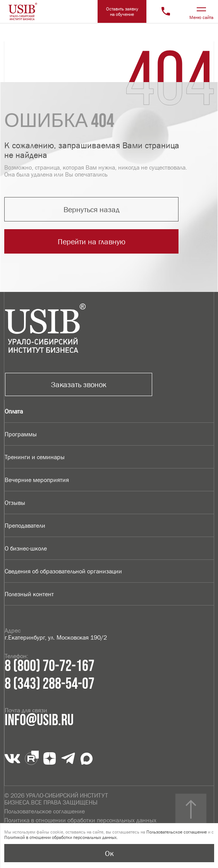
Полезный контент (29, 594)
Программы (21, 434)
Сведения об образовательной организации (63, 571)
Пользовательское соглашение (45, 811)
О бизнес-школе (26, 548)
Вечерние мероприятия (37, 480)
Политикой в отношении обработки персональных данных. (61, 837)
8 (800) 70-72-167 (50, 666)
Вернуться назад (92, 209)
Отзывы (15, 503)
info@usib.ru (39, 720)
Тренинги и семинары (35, 457)
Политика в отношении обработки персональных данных (80, 820)
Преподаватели (25, 525)
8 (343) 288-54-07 (50, 684)
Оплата (14, 411)
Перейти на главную (92, 242)
